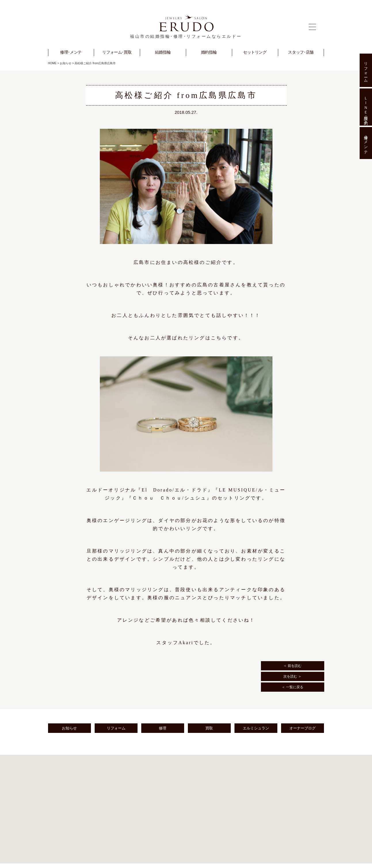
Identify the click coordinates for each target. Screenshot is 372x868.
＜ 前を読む (292, 666)
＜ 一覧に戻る (292, 687)
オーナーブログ (303, 728)
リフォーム (116, 728)
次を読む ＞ (292, 676)
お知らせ (66, 63)
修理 (163, 728)
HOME (52, 63)
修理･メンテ (366, 143)
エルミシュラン (256, 728)
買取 (209, 728)
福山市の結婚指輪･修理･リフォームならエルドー (186, 36)
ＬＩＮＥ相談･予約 (366, 107)
